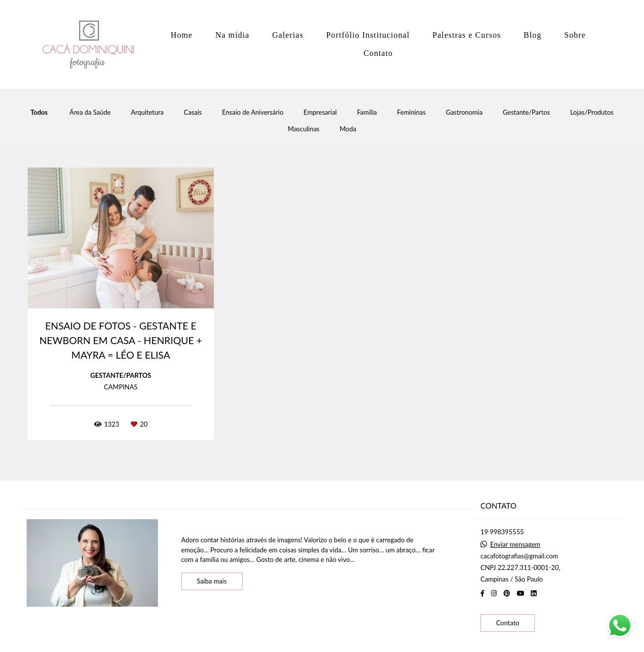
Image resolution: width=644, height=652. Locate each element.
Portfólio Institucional (368, 35)
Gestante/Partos (526, 112)
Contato (378, 53)
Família (367, 112)
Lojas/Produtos (592, 112)
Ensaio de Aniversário (253, 112)
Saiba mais (212, 581)
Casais (193, 112)
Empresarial (320, 112)
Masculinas (304, 129)
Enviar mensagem (515, 545)
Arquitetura (147, 112)
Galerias (288, 35)
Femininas (411, 112)
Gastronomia (464, 112)
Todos (39, 112)
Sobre (575, 35)
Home (182, 35)
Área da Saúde (90, 112)
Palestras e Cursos (466, 35)
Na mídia (232, 35)
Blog (533, 35)
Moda (348, 129)
